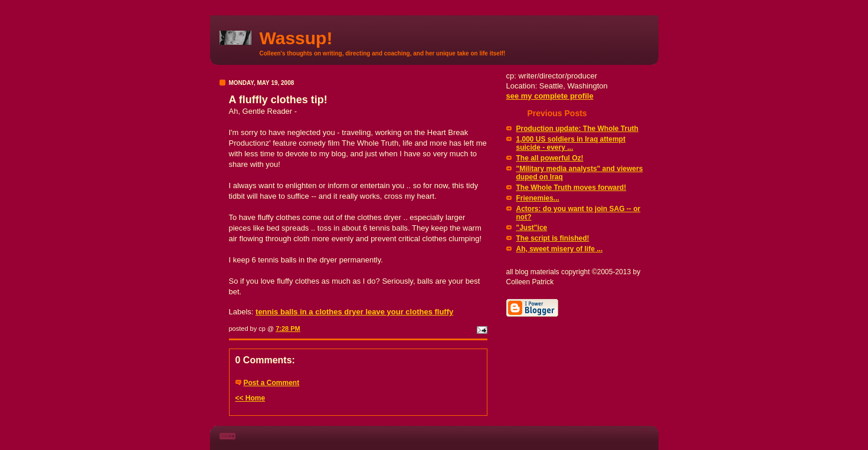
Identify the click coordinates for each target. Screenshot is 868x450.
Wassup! (296, 38)
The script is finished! (553, 238)
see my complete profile (550, 96)
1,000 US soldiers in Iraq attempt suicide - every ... (571, 143)
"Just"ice (532, 228)
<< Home (250, 398)
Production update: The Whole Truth (577, 129)
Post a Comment (272, 383)
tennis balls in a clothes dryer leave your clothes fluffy (354, 312)
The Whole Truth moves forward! (571, 188)
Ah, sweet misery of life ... (560, 249)
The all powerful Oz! (550, 158)
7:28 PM (288, 329)
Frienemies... (538, 198)
